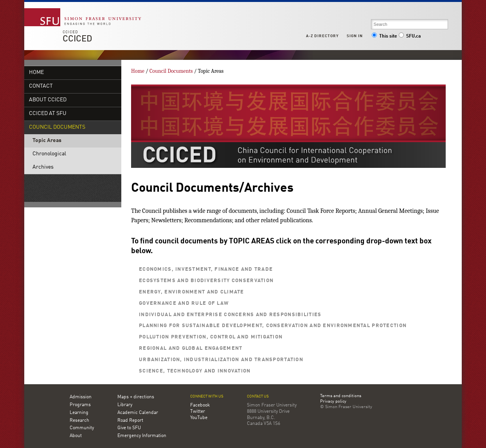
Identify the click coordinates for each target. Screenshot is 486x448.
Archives (43, 167)
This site (384, 36)
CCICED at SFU (48, 114)
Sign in (355, 36)
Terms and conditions (341, 396)
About (76, 436)
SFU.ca (409, 36)
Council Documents (57, 127)
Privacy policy (333, 402)
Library (125, 405)
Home (36, 73)
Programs (80, 405)
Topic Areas (47, 141)
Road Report (130, 421)
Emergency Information (142, 436)
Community (82, 428)
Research (79, 421)
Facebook (200, 405)
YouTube (199, 418)
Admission (81, 397)
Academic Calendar (138, 413)
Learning (79, 413)
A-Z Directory (322, 36)
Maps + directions (136, 397)
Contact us (258, 397)
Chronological (49, 154)
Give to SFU (129, 428)
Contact (41, 86)
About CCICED (48, 100)
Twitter (198, 412)
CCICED (70, 32)
